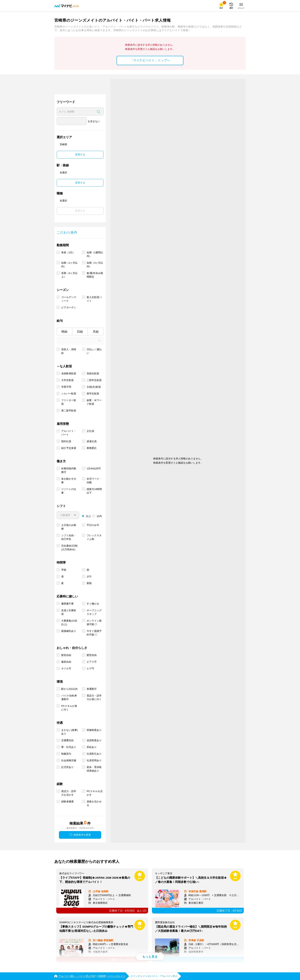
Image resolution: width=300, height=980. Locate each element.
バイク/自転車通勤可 (69, 697)
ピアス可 (92, 662)
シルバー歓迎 (69, 394)
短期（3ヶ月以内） (95, 265)
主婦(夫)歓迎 (94, 387)
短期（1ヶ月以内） (69, 265)
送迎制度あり (94, 740)
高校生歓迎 (93, 373)
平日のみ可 (93, 525)
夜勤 (89, 583)
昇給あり (92, 747)
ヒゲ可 (90, 668)
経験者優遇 (67, 802)
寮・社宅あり (69, 747)
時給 (64, 332)
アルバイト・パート (69, 433)
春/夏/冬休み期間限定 (95, 275)
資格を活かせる (94, 803)
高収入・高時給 (69, 351)
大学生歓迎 (67, 380)
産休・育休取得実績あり (94, 769)
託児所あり (67, 767)
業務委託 (92, 448)
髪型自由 (92, 655)
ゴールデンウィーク (69, 299)
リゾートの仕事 (69, 491)
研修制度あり (94, 730)
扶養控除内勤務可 (69, 470)
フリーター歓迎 (69, 402)
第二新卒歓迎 (69, 411)
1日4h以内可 (94, 468)
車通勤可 (92, 689)
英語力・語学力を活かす (69, 793)
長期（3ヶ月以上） (69, 275)
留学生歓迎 (93, 394)
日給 (80, 332)
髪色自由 (66, 655)
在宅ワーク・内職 (94, 481)
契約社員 (66, 441)
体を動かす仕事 (69, 481)
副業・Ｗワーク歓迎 (94, 402)
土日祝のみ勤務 (69, 527)
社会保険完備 (69, 760)
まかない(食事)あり (70, 732)
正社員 (90, 431)
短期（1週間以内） (95, 254)
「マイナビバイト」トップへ (150, 60)
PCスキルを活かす (95, 793)
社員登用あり (94, 760)
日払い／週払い (94, 351)
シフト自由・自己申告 (69, 537)
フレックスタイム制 (94, 537)
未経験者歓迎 (69, 373)
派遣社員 (92, 441)
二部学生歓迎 (94, 380)
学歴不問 (66, 387)
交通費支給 (67, 740)
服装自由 (66, 662)
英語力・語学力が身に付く (94, 697)
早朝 (64, 570)
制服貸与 (66, 754)
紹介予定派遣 (69, 448)
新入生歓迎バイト (94, 299)
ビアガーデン (69, 308)
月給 (96, 332)
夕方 (89, 577)
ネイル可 (66, 668)
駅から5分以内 (69, 689)
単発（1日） (68, 252)
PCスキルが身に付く (69, 708)
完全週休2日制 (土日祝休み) (69, 548)
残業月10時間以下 (94, 491)
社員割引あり (94, 754)
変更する (80, 155)
